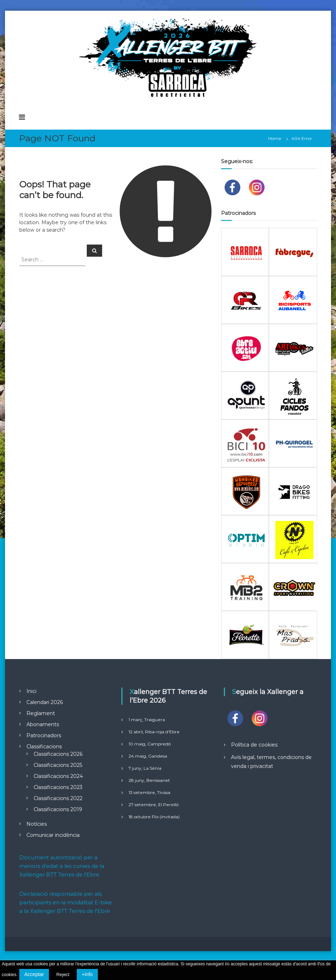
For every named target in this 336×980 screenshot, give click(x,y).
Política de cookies (254, 745)
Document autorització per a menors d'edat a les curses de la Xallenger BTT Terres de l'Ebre (62, 866)
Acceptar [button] (34, 974)
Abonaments (43, 724)
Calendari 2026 (45, 702)
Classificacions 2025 (58, 765)
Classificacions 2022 (58, 798)
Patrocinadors (44, 735)
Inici (31, 691)
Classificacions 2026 (58, 754)
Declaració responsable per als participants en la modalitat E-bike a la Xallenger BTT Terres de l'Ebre (66, 902)
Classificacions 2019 (58, 809)
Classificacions (44, 747)
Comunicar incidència (53, 835)
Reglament (41, 713)
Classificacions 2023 (58, 787)
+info (87, 974)
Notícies (37, 824)
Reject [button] (63, 974)
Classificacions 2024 (58, 776)
